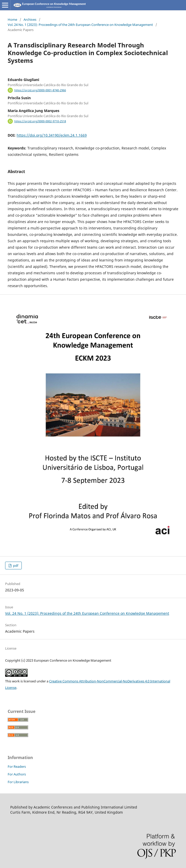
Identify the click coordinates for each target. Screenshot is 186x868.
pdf (15, 566)
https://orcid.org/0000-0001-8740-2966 (40, 90)
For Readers (17, 766)
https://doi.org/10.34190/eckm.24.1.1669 (52, 135)
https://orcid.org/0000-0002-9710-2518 (40, 121)
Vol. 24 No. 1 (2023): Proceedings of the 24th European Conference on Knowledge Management (80, 25)
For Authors (17, 774)
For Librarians (18, 782)
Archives (30, 19)
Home (12, 19)
